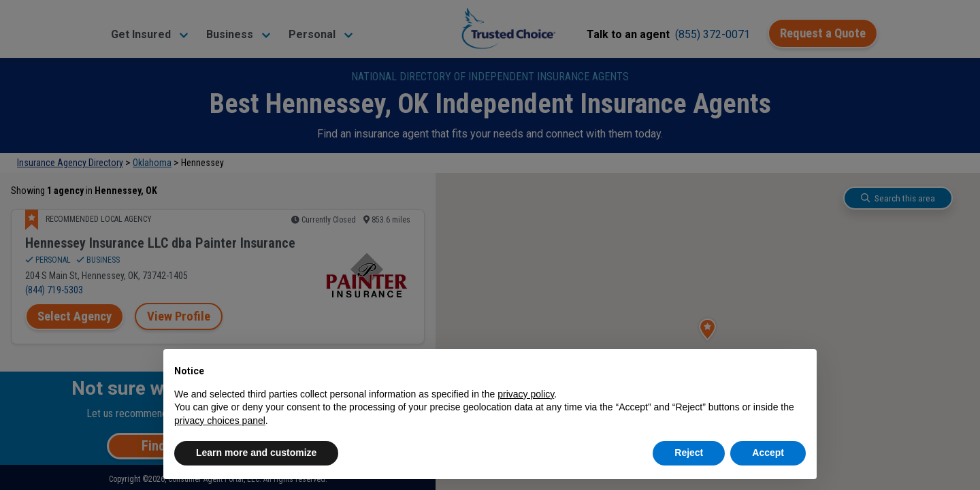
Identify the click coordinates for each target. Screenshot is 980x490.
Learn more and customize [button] (256, 453)
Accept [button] (768, 453)
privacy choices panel (220, 421)
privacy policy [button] (526, 394)
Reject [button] (689, 453)
